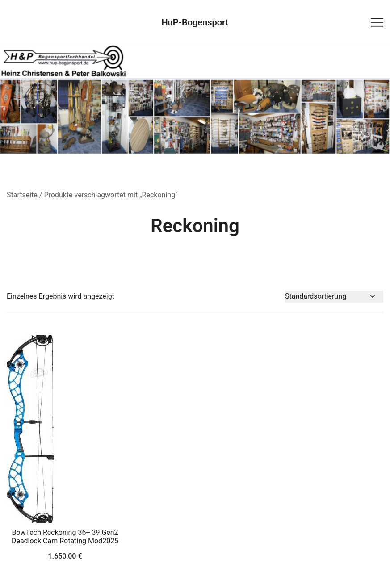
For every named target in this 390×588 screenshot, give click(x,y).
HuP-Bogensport (195, 22)
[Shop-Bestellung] (334, 297)
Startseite (22, 195)
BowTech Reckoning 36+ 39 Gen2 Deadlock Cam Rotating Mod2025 (65, 537)
